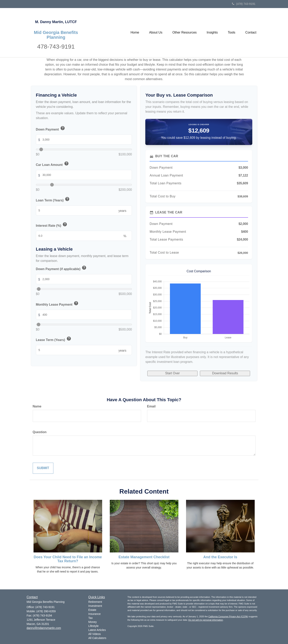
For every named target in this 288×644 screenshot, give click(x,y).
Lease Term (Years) (54, 339)
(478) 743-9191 (244, 4)
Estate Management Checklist (144, 557)
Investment (95, 606)
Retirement (95, 602)
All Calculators (97, 638)
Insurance (94, 614)
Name (37, 406)
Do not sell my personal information (206, 620)
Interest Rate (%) (52, 225)
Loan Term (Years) (53, 200)
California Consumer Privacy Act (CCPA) (228, 616)
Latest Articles (97, 630)
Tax (91, 618)
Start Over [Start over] (172, 373)
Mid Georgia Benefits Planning (56, 35)
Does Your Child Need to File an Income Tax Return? (68, 559)
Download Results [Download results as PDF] (225, 373)
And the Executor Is (220, 557)
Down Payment (51, 129)
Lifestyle (93, 626)
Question (40, 432)
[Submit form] (43, 468)
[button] (156, 33)
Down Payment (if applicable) (62, 268)
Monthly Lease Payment (57, 304)
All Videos (95, 634)
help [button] (63, 128)
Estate (92, 610)
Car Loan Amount (53, 164)
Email (151, 406)
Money (93, 622)
